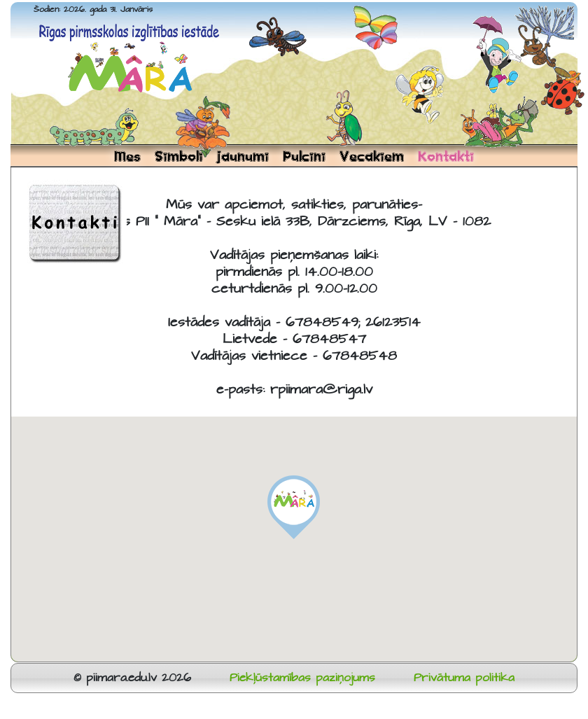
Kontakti (446, 156)
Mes (127, 156)
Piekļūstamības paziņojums (302, 678)
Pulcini (304, 156)
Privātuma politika (464, 678)
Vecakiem (372, 156)
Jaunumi (243, 156)
